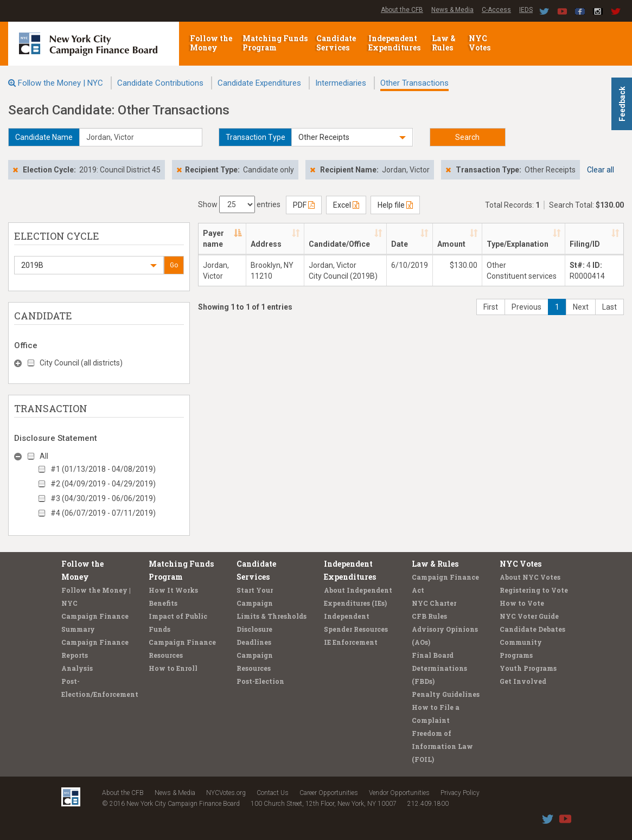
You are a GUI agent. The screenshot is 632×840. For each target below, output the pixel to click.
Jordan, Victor (216, 271)
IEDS (526, 10)
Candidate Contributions (160, 83)
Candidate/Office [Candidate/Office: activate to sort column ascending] (339, 244)
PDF (304, 205)
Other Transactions (414, 83)
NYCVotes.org (226, 793)
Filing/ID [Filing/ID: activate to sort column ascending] (585, 244)
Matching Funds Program (275, 43)
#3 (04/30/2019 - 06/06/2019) (103, 498)
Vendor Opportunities (399, 793)
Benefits (163, 603)
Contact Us (273, 793)
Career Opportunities (329, 793)
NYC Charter (434, 603)
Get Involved (523, 681)
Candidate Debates (532, 629)
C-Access (496, 10)
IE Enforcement (351, 642)
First (491, 307)
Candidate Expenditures (259, 83)
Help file (395, 205)
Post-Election (260, 681)
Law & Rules (444, 43)
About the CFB (402, 10)
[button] (352, 137)
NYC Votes (480, 43)
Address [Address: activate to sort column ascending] (266, 244)
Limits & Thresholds (272, 616)
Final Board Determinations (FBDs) (439, 668)
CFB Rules (429, 616)
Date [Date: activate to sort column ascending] (400, 244)
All (44, 456)
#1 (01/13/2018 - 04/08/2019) (103, 469)
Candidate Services (336, 43)
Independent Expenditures (395, 43)
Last (609, 307)
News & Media (452, 10)
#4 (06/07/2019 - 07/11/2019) (103, 513)
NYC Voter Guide (529, 616)
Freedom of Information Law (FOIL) (442, 746)
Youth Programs (528, 668)
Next (581, 307)
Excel (346, 205)
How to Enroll (173, 668)
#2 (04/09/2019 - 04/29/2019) (103, 484)
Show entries (239, 204)
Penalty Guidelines (446, 694)
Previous (526, 307)
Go (174, 265)
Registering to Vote (534, 590)
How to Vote (522, 603)
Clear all (601, 170)
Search (467, 137)
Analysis (77, 668)
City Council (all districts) (81, 363)
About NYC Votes (530, 577)
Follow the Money (211, 43)
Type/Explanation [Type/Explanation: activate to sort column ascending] (518, 244)
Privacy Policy (460, 793)
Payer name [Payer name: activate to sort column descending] (213, 239)
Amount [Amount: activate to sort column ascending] (451, 244)
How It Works (173, 590)
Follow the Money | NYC (60, 83)
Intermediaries (341, 83)
